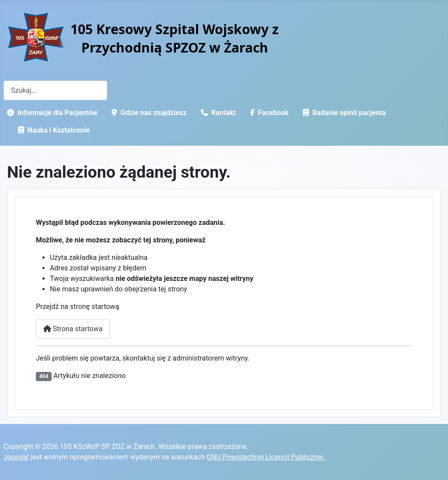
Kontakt (217, 113)
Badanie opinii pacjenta (343, 113)
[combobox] (55, 90)
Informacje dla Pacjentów (50, 113)
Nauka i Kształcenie (52, 130)
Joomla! (16, 457)
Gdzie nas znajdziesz (147, 113)
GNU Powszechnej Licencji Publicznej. (266, 457)
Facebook (268, 113)
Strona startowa (73, 329)
